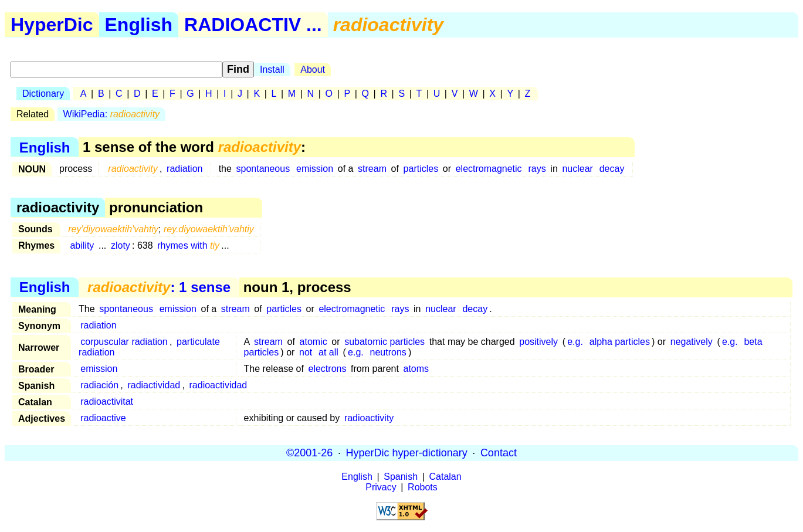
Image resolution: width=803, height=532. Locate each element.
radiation (184, 169)
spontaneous (263, 169)
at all (328, 352)
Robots (423, 487)
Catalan (445, 477)
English (139, 25)
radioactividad (218, 385)
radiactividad (154, 385)
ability (82, 245)
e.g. (575, 342)
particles (421, 169)
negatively (692, 342)
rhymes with (188, 245)
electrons (328, 369)
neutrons (388, 352)
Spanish (401, 477)
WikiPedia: (112, 114)
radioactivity (369, 418)
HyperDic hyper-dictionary (407, 453)
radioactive (103, 418)
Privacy (381, 487)
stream (372, 169)
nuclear (577, 169)
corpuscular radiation (124, 342)
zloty (121, 245)
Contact (499, 453)
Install (272, 70)
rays (537, 169)
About (313, 70)
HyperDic (52, 25)
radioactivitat (107, 401)
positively (538, 342)
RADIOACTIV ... (253, 25)
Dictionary (43, 94)
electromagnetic (489, 169)
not (306, 352)
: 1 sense (159, 287)
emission (315, 169)
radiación (99, 385)
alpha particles (620, 342)
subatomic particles (384, 342)
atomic (314, 342)
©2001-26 (309, 453)
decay (612, 169)
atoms (416, 369)
